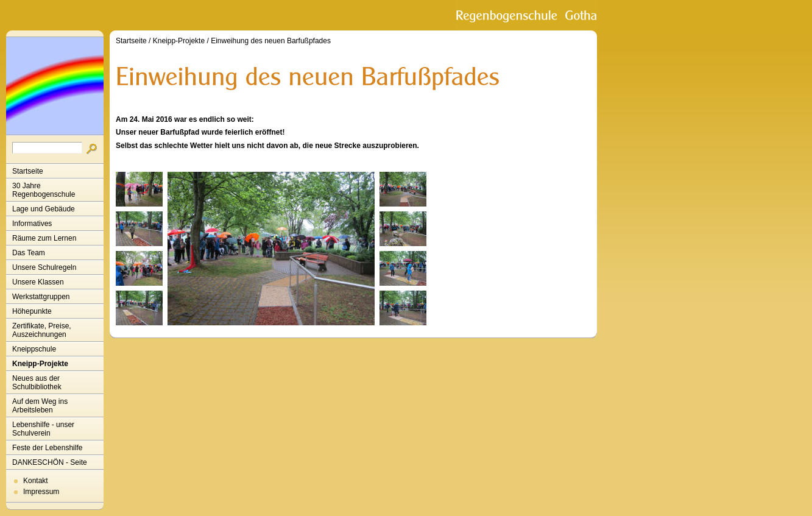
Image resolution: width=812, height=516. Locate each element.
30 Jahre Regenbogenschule (44, 190)
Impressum (41, 492)
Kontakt (36, 481)
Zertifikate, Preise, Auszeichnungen (42, 330)
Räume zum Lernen (44, 238)
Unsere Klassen (38, 282)
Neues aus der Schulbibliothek (37, 383)
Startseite (28, 171)
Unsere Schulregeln (44, 267)
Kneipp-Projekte (40, 364)
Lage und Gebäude (44, 209)
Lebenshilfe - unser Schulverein (43, 429)
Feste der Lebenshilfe (47, 448)
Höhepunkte (32, 311)
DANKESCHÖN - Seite (50, 462)
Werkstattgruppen (41, 297)
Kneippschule (34, 349)
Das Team (29, 253)
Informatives (32, 224)
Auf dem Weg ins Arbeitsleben (40, 406)
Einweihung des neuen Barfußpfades (271, 41)
